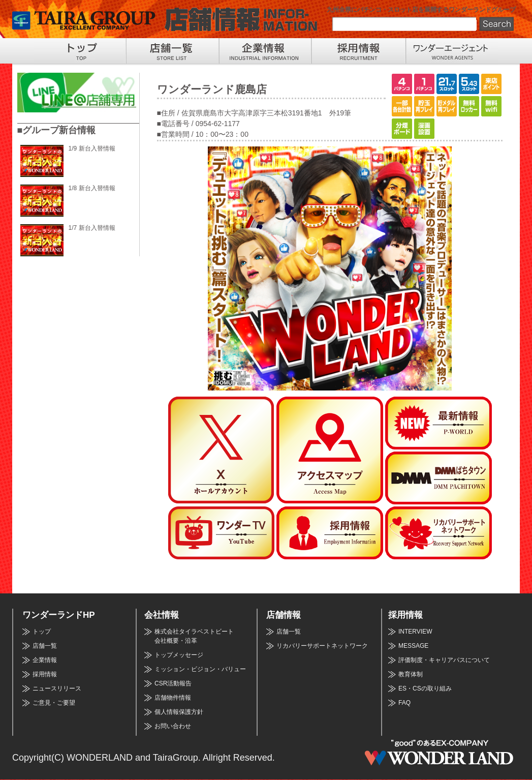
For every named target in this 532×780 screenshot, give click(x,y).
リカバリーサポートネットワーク (322, 646)
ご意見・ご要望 (54, 703)
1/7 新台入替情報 (92, 228)
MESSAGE (413, 646)
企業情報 (45, 660)
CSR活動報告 (173, 683)
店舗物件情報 (173, 698)
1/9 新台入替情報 (92, 148)
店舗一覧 (45, 646)
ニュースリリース (57, 688)
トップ (42, 632)
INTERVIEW (415, 632)
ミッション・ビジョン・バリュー (200, 669)
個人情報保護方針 (179, 712)
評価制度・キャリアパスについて (444, 660)
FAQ (404, 703)
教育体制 (411, 674)
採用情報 (45, 674)
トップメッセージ (179, 655)
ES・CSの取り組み (425, 688)
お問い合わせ (173, 726)
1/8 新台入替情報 (92, 188)
